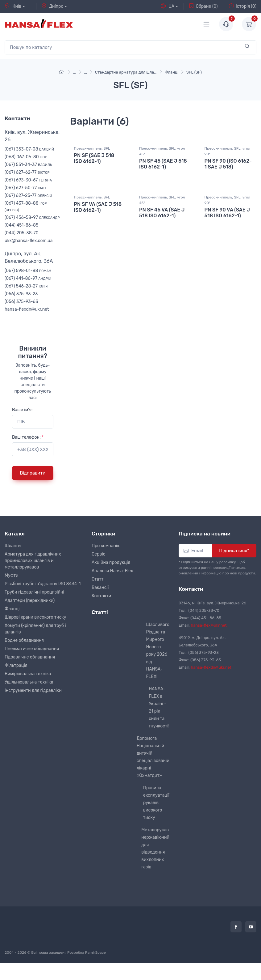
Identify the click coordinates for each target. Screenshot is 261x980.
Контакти (101, 596)
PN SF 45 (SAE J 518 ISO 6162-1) (163, 171)
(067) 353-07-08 (29, 149)
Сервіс (98, 554)
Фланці (12, 609)
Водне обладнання (24, 640)
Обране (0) (203, 6)
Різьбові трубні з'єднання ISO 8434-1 (43, 584)
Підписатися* (234, 551)
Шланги (13, 546)
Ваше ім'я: (22, 410)
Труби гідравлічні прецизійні (34, 592)
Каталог (15, 534)
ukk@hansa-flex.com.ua (29, 241)
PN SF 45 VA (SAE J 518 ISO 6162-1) (162, 226)
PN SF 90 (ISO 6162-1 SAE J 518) (228, 171)
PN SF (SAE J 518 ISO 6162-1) (94, 166)
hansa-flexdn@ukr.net (27, 309)
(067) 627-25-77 (28, 196)
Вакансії (100, 588)
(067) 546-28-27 (26, 286)
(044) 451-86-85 (21, 225)
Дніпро (52, 6)
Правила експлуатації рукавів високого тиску (156, 803)
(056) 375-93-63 (21, 302)
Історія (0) (243, 6)
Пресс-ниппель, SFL (92, 156)
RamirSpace (95, 952)
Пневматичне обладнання (32, 649)
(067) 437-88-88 (26, 206)
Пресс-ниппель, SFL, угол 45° (162, 159)
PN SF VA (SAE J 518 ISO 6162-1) (98, 221)
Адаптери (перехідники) (30, 601)
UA (168, 6)
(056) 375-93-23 (21, 294)
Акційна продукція (111, 562)
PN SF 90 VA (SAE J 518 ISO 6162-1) (227, 226)
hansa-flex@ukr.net (209, 625)
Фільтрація (16, 665)
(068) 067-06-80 (26, 157)
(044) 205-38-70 (22, 233)
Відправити (33, 473)
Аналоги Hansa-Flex (112, 571)
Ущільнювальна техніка (29, 682)
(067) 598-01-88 (28, 271)
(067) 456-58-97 (32, 217)
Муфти (12, 575)
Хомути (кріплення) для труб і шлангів (35, 629)
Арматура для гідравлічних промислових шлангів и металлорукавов (33, 561)
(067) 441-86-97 (28, 278)
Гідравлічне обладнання (30, 657)
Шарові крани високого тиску (35, 617)
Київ (13, 6)
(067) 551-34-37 (28, 165)
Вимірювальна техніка (28, 674)
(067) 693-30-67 (28, 180)
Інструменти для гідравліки (33, 690)
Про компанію (106, 546)
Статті (98, 579)
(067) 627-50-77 (25, 188)
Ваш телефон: (28, 437)
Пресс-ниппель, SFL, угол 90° (227, 159)
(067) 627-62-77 (27, 172)
